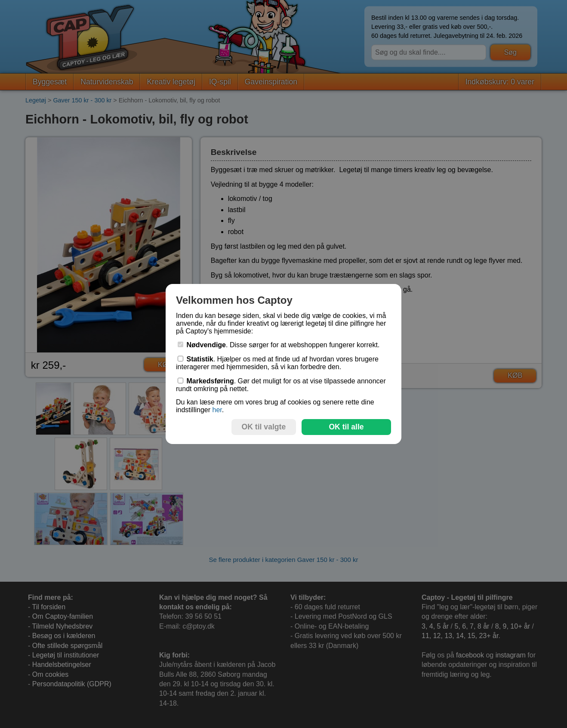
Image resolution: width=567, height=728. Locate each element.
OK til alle (346, 427)
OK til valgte (264, 427)
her (217, 410)
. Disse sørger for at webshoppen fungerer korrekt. (279, 345)
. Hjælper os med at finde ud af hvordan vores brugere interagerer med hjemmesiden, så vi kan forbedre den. (277, 363)
